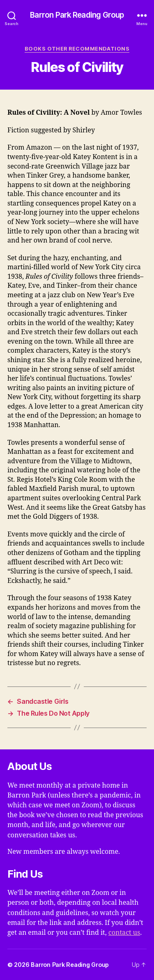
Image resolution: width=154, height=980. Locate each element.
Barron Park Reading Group (77, 15)
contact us (124, 933)
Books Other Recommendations (77, 49)
